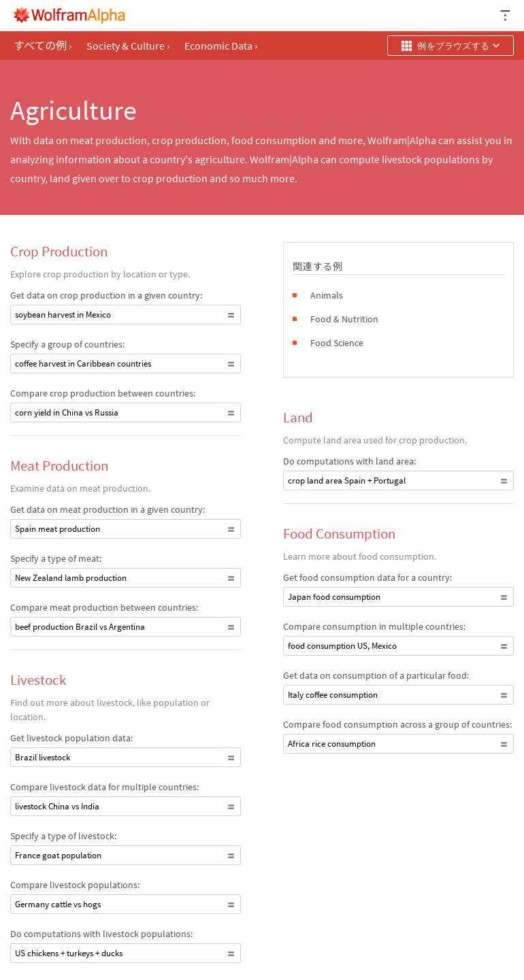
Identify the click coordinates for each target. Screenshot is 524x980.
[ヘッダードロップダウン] (506, 15)
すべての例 (43, 46)
